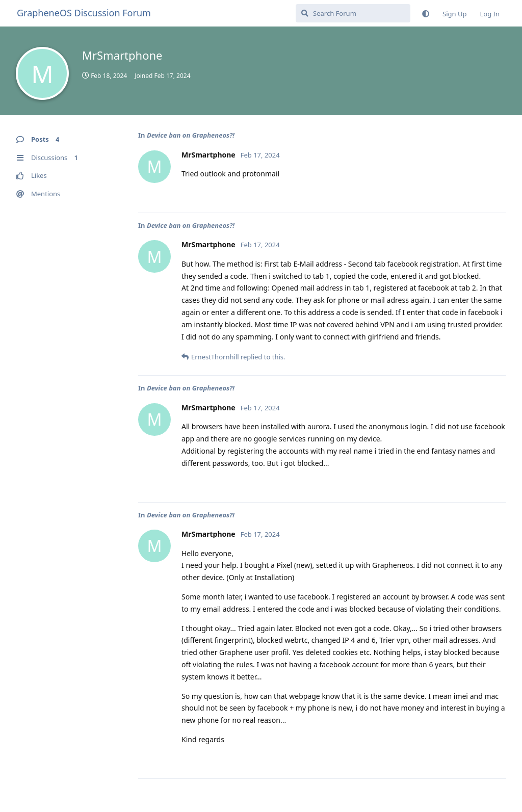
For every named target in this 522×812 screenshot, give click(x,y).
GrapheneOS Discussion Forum (84, 13)
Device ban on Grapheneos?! (191, 135)
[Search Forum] (353, 13)
